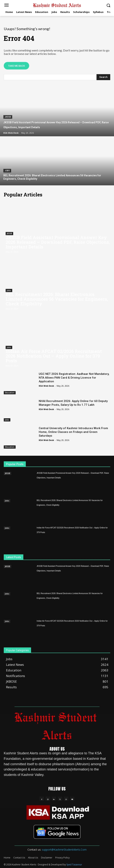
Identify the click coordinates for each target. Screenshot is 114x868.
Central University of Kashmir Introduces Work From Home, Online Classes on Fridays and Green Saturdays (73, 432)
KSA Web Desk (46, 386)
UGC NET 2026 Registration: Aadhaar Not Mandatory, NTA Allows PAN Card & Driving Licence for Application (74, 378)
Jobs (7, 171)
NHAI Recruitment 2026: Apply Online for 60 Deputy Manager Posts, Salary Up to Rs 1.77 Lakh (73, 403)
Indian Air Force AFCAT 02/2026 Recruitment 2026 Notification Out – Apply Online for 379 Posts (54, 356)
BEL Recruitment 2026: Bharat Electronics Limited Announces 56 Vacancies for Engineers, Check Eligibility (57, 299)
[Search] (103, 77)
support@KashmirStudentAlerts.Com (64, 850)
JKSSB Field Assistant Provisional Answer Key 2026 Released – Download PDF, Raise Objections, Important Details (58, 242)
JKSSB (8, 117)
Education (10, 393)
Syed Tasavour (74, 865)
